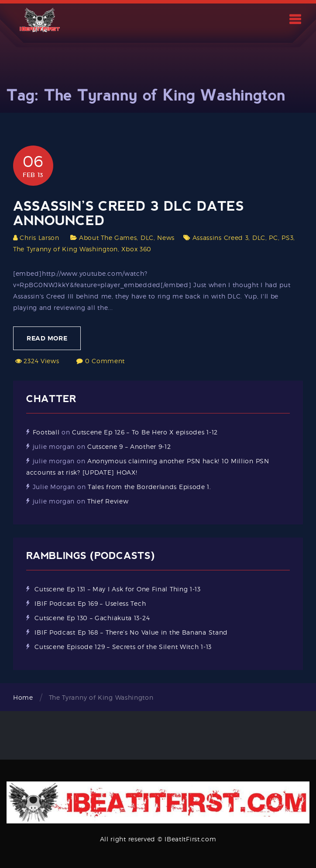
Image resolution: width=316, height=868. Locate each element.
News (166, 238)
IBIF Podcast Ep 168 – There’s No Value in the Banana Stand (131, 632)
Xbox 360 (136, 249)
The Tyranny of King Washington (65, 249)
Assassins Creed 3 (221, 238)
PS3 (287, 238)
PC (273, 238)
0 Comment (105, 361)
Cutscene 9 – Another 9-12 (129, 446)
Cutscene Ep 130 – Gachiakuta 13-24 (92, 618)
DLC (147, 238)
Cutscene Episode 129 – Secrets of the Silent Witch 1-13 (123, 647)
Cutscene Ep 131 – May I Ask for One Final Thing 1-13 (117, 589)
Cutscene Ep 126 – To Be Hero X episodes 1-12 (145, 432)
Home (23, 697)
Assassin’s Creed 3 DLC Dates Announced (129, 213)
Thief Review (108, 501)
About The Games (108, 238)
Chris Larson (39, 238)
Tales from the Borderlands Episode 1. (149, 487)
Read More (47, 338)
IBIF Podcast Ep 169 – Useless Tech (90, 603)
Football (46, 432)
